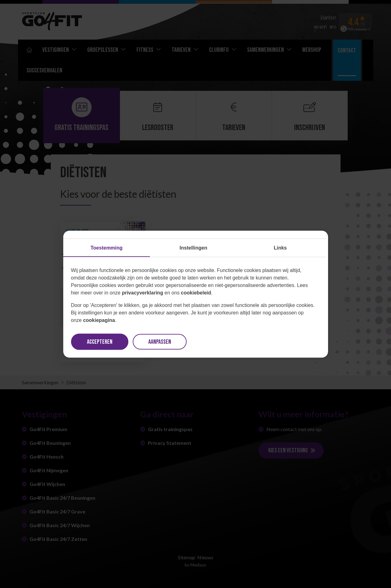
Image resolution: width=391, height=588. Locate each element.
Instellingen (193, 248)
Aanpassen (160, 342)
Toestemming (107, 248)
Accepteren (100, 342)
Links (280, 248)
